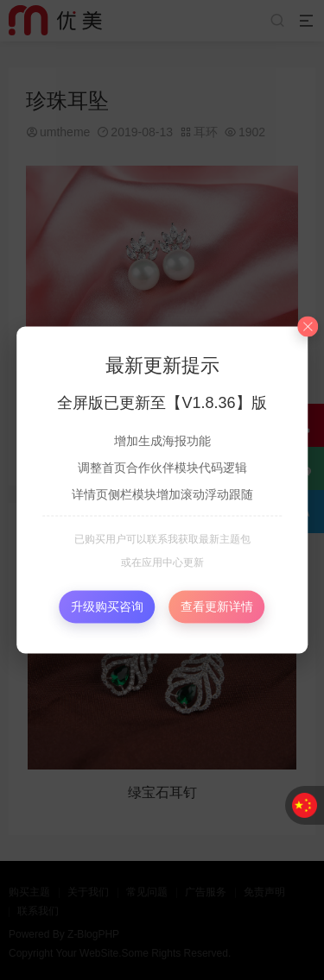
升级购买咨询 (107, 606)
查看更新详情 (217, 606)
